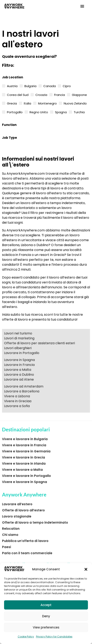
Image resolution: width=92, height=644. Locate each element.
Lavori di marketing (19, 338)
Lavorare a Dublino (19, 375)
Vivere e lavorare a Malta (22, 470)
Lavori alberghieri (18, 348)
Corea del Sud (18, 94)
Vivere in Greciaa (18, 401)
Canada (50, 86)
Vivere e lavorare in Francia (24, 445)
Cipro (67, 86)
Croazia (41, 94)
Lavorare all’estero (17, 504)
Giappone (79, 94)
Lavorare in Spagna (19, 360)
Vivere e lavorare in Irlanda (24, 464)
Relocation (11, 529)
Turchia (79, 112)
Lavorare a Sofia (17, 406)
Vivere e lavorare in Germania (26, 451)
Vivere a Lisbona (17, 396)
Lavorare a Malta (18, 370)
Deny (46, 616)
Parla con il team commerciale (27, 553)
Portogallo (15, 112)
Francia (60, 94)
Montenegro (47, 103)
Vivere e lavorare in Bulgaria (25, 439)
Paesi (7, 547)
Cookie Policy (26, 637)
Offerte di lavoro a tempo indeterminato (35, 522)
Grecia (12, 103)
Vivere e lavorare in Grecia (24, 457)
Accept (46, 605)
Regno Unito (39, 112)
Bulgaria (30, 86)
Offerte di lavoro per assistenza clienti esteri (39, 343)
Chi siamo (10, 535)
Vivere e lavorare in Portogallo (26, 476)
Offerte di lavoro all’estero (23, 510)
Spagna (61, 112)
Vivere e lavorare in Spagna (25, 482)
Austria (12, 86)
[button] (86, 569)
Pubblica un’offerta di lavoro (25, 541)
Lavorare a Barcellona (22, 391)
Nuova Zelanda (75, 103)
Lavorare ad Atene (19, 379)
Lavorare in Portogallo (22, 353)
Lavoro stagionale (17, 516)
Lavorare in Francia (19, 365)
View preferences (46, 627)
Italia (27, 103)
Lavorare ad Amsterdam (24, 386)
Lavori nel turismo (18, 333)
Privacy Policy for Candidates (54, 637)
